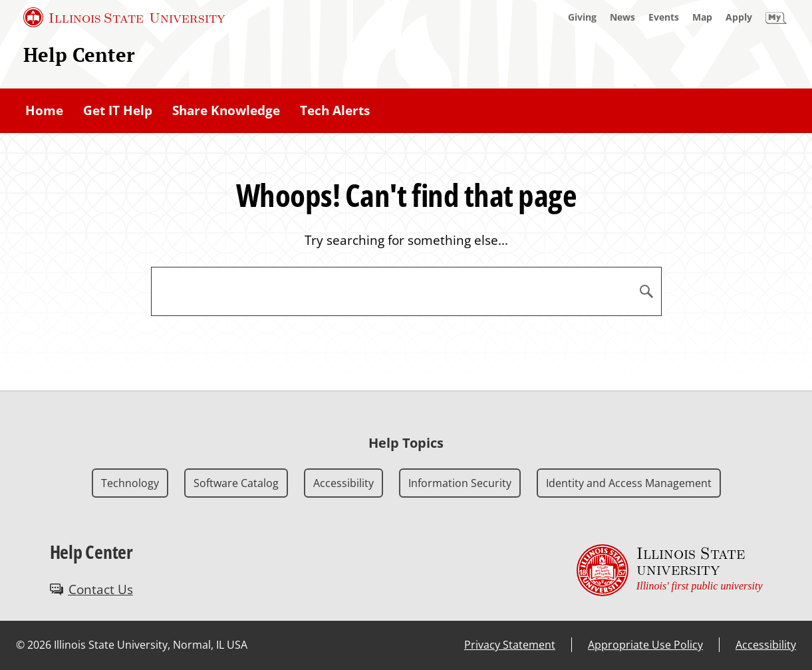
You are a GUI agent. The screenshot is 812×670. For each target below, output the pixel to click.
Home (44, 110)
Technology (130, 483)
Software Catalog (236, 483)
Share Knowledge (226, 110)
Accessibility (343, 483)
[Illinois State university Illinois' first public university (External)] (670, 570)
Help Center (79, 54)
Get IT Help (118, 110)
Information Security (460, 483)
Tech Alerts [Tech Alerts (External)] (335, 110)
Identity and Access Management (629, 483)
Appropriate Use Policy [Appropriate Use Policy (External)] (645, 645)
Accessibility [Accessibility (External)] (766, 645)
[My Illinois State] (776, 17)
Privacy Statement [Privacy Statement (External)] (510, 645)
